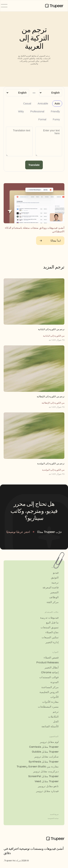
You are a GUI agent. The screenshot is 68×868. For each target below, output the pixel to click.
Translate (34, 165)
